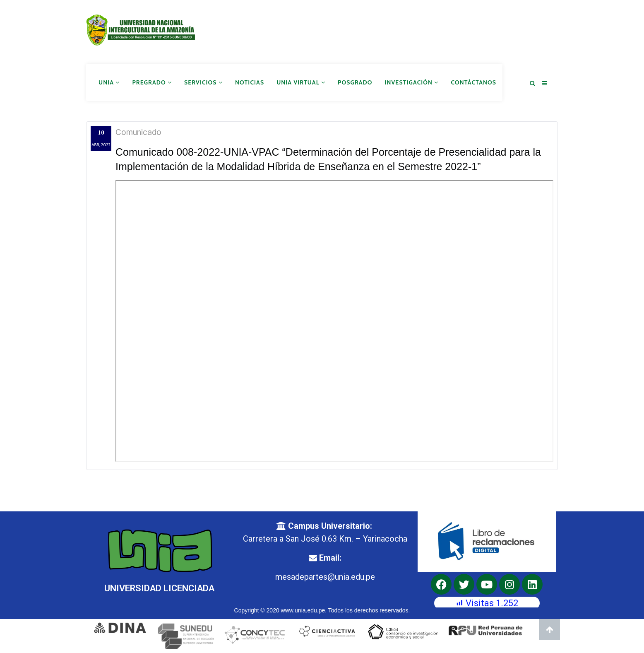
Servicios (203, 82)
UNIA (109, 82)
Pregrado (152, 82)
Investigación (412, 82)
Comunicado (138, 132)
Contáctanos (473, 82)
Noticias (250, 82)
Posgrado (355, 82)
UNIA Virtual (301, 82)
